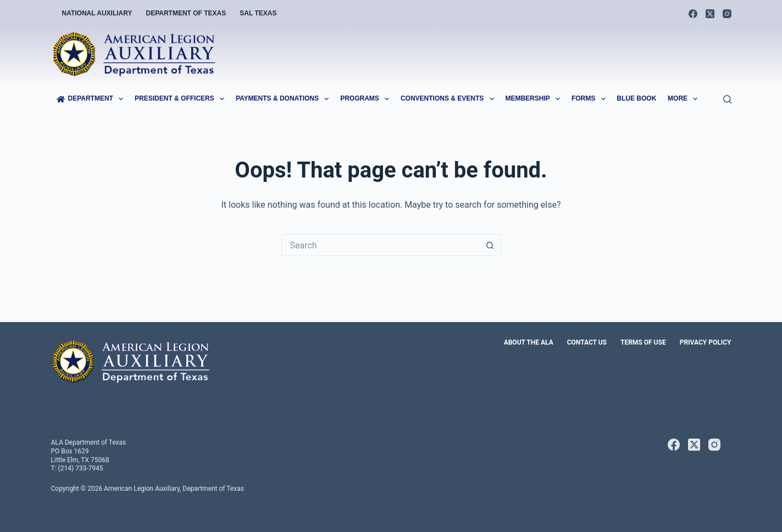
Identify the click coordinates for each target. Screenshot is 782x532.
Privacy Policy (706, 342)
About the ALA (529, 342)
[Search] (727, 99)
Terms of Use (643, 342)
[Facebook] (693, 14)
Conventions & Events (450, 99)
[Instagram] (727, 14)
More (685, 99)
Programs (367, 99)
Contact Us (587, 342)
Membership (535, 99)
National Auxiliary (97, 13)
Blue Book (636, 98)
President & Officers (182, 99)
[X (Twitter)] (710, 14)
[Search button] (490, 245)
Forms (591, 99)
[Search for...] (380, 245)
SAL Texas (258, 13)
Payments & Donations (285, 99)
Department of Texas (186, 13)
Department (92, 99)
